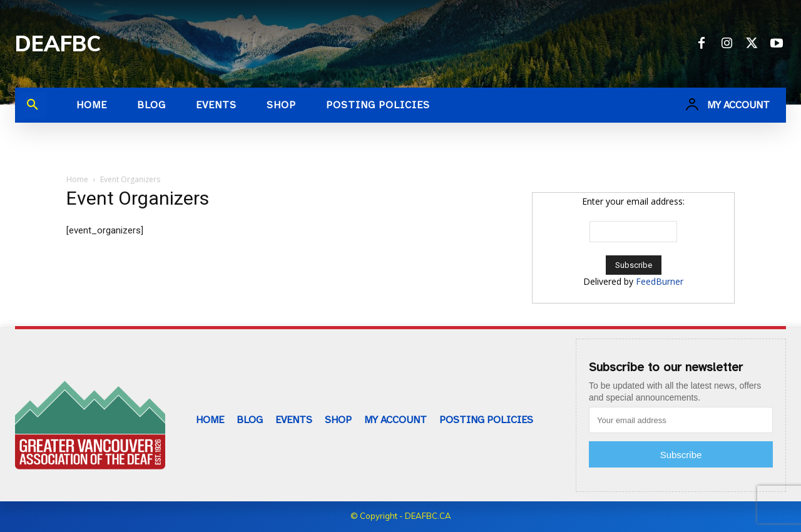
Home (77, 179)
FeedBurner (660, 281)
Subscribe (681, 455)
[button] (33, 105)
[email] (681, 420)
